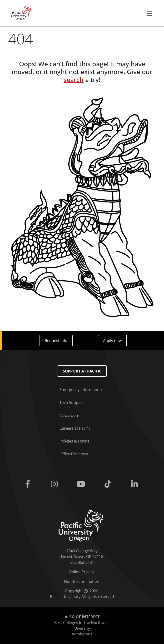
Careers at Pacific (75, 428)
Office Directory (74, 454)
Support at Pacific (82, 371)
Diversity (82, 628)
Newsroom (69, 415)
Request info (56, 341)
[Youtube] (82, 484)
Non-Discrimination (82, 581)
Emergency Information (81, 390)
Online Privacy (82, 572)
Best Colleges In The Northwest (82, 623)
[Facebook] (28, 484)
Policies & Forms (74, 441)
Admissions (82, 634)
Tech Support (72, 402)
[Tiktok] (109, 484)
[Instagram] (55, 484)
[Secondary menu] (149, 14)
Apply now (112, 341)
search (74, 79)
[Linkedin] (135, 484)
